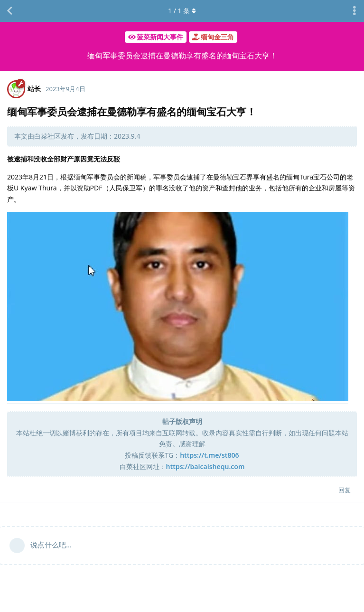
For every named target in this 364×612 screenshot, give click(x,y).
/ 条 (182, 11)
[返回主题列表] (9, 11)
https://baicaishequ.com (205, 466)
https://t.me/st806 (209, 455)
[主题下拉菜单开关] (355, 11)
